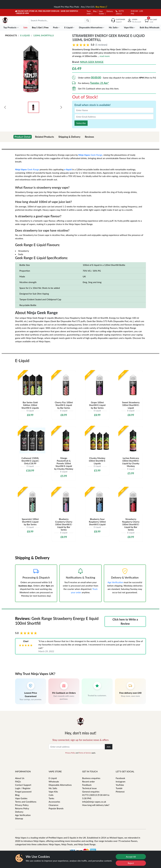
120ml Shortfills (44, 35)
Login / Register (23, 788)
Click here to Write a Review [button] (125, 621)
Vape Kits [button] (130, 27)
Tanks (51, 798)
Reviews (89, 137)
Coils (51, 795)
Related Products (45, 137)
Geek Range (96, 155)
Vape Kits (53, 792)
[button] (114, 45)
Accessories (54, 802)
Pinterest (120, 792)
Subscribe (81, 123)
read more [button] (105, 56)
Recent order (88, 781)
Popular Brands (56, 808)
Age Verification (115, 582)
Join (109, 747)
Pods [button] (57, 27)
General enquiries (91, 792)
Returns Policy (22, 808)
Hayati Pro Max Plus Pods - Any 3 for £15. (81, 7)
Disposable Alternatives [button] (92, 27)
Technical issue (89, 788)
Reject (131, 863)
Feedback (87, 785)
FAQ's (18, 781)
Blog (95, 11)
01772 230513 (120, 12)
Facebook (120, 778)
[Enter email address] (77, 747)
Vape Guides (21, 798)
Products (11, 35)
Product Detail (23, 137)
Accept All (131, 857)
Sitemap (19, 818)
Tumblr (119, 788)
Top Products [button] (11, 27)
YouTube (120, 785)
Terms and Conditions (26, 802)
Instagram (121, 781)
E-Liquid (25, 35)
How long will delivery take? (96, 805)
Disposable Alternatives (60, 785)
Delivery (110, 11)
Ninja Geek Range (92, 62)
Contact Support (23, 785)
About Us (20, 778)
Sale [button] (26, 27)
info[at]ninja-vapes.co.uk (94, 802)
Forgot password (23, 792)
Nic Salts (53, 788)
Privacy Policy (70, 753)
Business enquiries (91, 778)
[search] (88, 20)
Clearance (53, 805)
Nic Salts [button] (114, 27)
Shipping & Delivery (69, 137)
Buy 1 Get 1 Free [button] (40, 27)
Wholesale (54, 781)
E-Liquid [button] (70, 27)
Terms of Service (85, 753)
